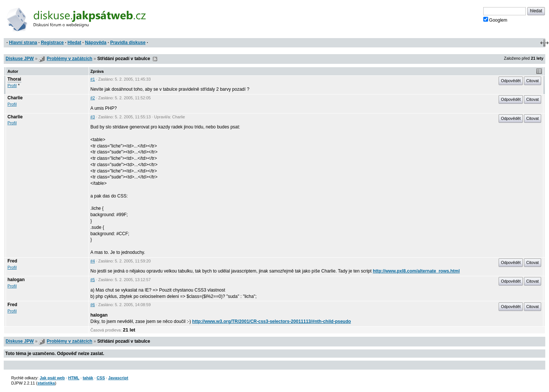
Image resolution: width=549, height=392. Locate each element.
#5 (93, 280)
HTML (74, 378)
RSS (155, 59)
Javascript (118, 378)
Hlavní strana (23, 43)
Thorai (14, 79)
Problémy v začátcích (69, 59)
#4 (93, 261)
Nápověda (96, 43)
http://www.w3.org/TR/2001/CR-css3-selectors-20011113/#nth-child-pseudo (272, 321)
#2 (93, 98)
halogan (16, 280)
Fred (12, 261)
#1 (93, 79)
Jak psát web (52, 378)
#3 (93, 117)
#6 (93, 305)
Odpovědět (511, 81)
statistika (46, 383)
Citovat (533, 81)
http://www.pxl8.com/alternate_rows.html (416, 271)
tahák (88, 378)
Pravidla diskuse (128, 43)
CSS (101, 378)
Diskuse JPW (20, 59)
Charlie (15, 98)
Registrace (52, 43)
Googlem (495, 20)
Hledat (75, 43)
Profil (12, 85)
